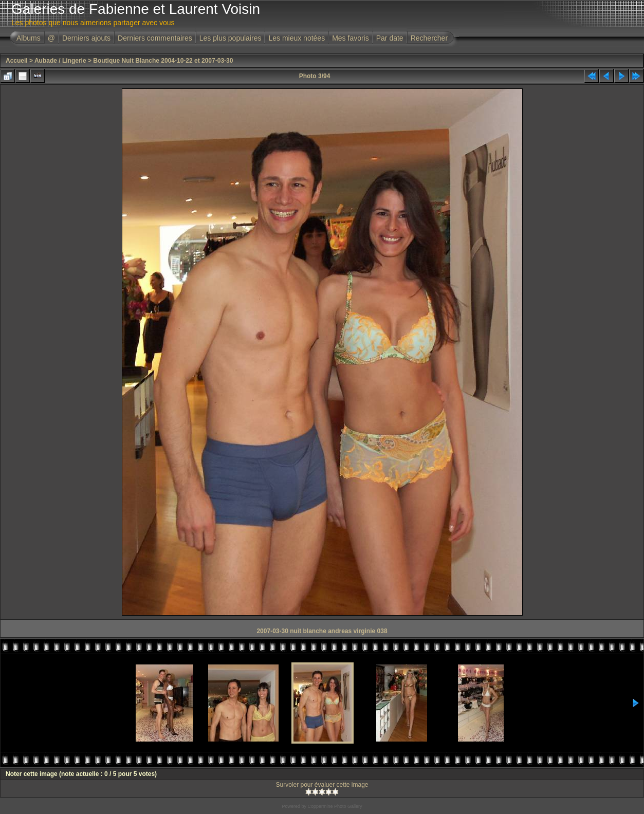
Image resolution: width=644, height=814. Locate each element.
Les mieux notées (297, 38)
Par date (390, 38)
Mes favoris (351, 38)
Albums (29, 38)
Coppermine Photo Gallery (335, 806)
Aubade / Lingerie (60, 61)
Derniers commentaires (155, 38)
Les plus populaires (231, 38)
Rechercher (429, 38)
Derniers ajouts (86, 38)
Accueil (17, 61)
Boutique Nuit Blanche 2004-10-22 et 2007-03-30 (163, 61)
